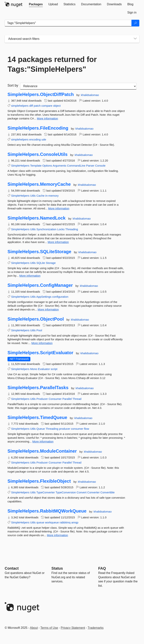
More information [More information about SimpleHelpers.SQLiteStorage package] (30, 276)
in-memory (52, 196)
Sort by (13, 85)
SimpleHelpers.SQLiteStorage (39, 252)
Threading (72, 229)
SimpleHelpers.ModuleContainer (42, 451)
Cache (40, 196)
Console (100, 166)
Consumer (55, 399)
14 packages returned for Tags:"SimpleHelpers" (52, 64)
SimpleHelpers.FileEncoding (38, 128)
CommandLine (76, 166)
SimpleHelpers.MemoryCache (39, 184)
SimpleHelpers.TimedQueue (37, 418)
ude (44, 139)
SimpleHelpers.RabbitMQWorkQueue (47, 511)
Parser (90, 166)
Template (36, 166)
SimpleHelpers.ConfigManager (40, 285)
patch (37, 106)
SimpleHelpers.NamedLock (36, 218)
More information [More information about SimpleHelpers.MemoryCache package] (59, 208)
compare (47, 106)
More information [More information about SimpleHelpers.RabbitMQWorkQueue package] (57, 535)
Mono (34, 369)
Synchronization (46, 229)
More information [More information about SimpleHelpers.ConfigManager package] (48, 309)
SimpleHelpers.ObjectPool (36, 319)
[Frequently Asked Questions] (102, 568)
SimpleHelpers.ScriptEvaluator (40, 353)
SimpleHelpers (20, 166)
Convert (82, 492)
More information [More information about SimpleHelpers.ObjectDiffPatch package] (48, 118)
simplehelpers (20, 106)
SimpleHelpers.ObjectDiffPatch (41, 94)
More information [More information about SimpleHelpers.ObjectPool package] (42, 343)
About (34, 628)
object (57, 106)
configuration (60, 297)
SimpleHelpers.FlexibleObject (39, 481)
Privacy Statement (73, 628)
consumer (77, 429)
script (54, 369)
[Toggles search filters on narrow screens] (135, 39)
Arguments (60, 166)
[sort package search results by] (78, 86)
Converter (94, 492)
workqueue (52, 522)
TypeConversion (66, 492)
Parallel (67, 399)
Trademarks (96, 628)
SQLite (41, 263)
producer (65, 429)
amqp (75, 522)
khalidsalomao (90, 95)
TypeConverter (46, 492)
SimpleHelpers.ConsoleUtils (37, 154)
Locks (61, 229)
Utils (33, 196)
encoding (35, 139)
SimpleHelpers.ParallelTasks (38, 388)
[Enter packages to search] (68, 23)
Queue (41, 429)
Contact (12, 568)
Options (47, 166)
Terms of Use (49, 628)
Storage (51, 263)
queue (40, 522)
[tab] (36, 4)
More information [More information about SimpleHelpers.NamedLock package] (58, 242)
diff (31, 106)
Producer (42, 399)
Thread (77, 399)
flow (87, 429)
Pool (39, 330)
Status (57, 568)
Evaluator (44, 369)
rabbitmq (65, 522)
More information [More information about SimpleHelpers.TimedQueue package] (43, 441)
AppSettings (44, 297)
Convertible (108, 492)
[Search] (135, 23)
